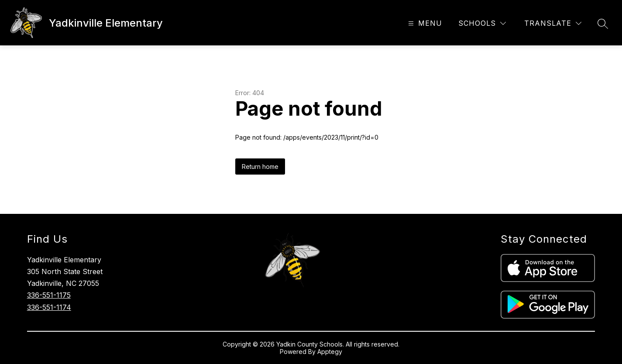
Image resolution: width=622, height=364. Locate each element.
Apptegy (330, 352)
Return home (260, 167)
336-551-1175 (49, 295)
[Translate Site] (553, 23)
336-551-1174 (49, 307)
